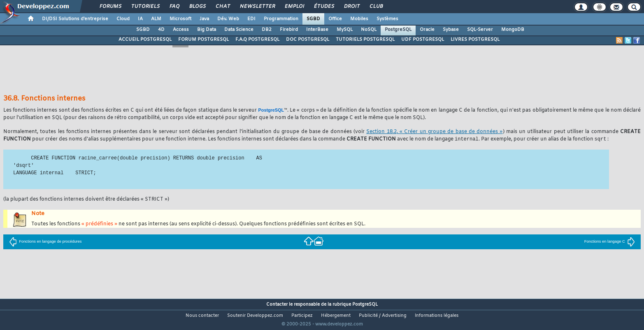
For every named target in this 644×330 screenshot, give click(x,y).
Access (181, 30)
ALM (156, 19)
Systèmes (387, 19)
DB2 (267, 30)
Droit (351, 7)
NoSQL (369, 30)
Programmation (281, 19)
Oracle (427, 30)
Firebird (289, 30)
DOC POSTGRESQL (308, 40)
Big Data (207, 30)
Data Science (239, 30)
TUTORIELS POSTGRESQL (365, 40)
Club (376, 7)
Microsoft (180, 19)
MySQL (345, 30)
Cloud (123, 19)
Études (324, 7)
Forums (110, 7)
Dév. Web (228, 19)
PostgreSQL (398, 30)
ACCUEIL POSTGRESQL (145, 40)
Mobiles (359, 19)
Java (204, 19)
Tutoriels (145, 7)
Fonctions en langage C (610, 242)
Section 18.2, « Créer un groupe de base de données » (434, 132)
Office (335, 19)
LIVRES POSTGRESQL (475, 40)
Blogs (197, 7)
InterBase (317, 30)
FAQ (174, 7)
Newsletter (257, 7)
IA (140, 19)
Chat (222, 7)
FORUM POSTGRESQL (203, 40)
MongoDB (513, 30)
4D (161, 30)
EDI (251, 19)
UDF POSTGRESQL (423, 40)
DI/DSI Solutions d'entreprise (75, 19)
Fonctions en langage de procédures (45, 242)
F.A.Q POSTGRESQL (257, 40)
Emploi (294, 7)
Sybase (451, 30)
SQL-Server (480, 30)
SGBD (313, 19)
